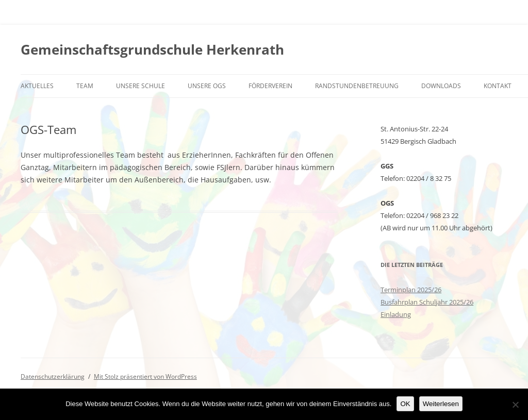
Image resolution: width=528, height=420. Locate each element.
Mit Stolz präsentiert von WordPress (145, 376)
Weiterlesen (441, 404)
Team (85, 86)
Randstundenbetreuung (357, 86)
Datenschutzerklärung (53, 376)
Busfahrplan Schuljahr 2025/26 (427, 302)
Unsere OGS (207, 86)
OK (405, 404)
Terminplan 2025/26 (411, 290)
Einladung (396, 314)
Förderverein (270, 86)
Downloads (441, 86)
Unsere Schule (141, 86)
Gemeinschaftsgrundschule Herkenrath (152, 49)
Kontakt (498, 86)
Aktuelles (37, 86)
